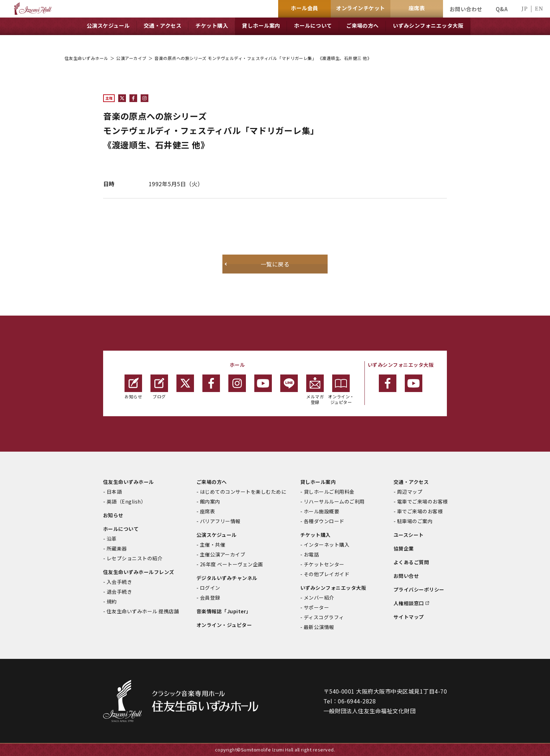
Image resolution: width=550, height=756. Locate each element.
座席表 (207, 511)
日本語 (114, 492)
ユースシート (409, 535)
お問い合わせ (466, 9)
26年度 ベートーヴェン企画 (232, 564)
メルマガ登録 (315, 390)
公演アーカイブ (131, 58)
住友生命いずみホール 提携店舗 (143, 611)
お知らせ (133, 387)
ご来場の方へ (212, 482)
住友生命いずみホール (86, 58)
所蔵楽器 (117, 548)
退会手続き (119, 592)
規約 (112, 601)
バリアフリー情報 (220, 521)
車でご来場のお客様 (420, 511)
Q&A (502, 9)
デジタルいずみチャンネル (227, 578)
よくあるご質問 (411, 562)
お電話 (311, 554)
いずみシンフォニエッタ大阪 (333, 588)
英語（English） (126, 501)
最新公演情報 (319, 627)
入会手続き (119, 582)
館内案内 (210, 501)
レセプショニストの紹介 (135, 558)
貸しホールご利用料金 (329, 492)
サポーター (316, 607)
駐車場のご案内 (415, 521)
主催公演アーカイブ (223, 554)
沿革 (112, 539)
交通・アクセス (411, 482)
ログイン (210, 588)
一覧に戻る (275, 264)
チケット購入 (316, 535)
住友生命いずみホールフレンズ (139, 572)
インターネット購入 (327, 545)
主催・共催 (213, 545)
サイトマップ (409, 617)
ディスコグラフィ (324, 617)
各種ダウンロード (324, 521)
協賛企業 (404, 548)
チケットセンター (324, 564)
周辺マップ (410, 492)
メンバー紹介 (319, 598)
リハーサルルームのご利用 (334, 501)
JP (524, 8)
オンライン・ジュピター (341, 390)
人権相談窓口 (409, 603)
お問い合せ (406, 576)
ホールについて (121, 529)
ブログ (159, 387)
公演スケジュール (217, 535)
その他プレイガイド (327, 574)
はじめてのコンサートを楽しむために (243, 492)
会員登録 (210, 598)
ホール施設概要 (321, 511)
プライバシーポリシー (419, 589)
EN (539, 8)
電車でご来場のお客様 (422, 501)
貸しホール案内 (318, 482)
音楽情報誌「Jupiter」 (224, 611)
